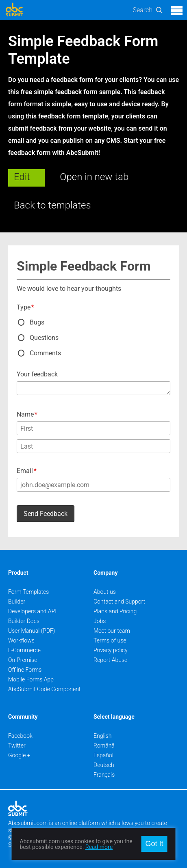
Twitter (17, 746)
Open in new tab (94, 177)
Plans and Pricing (115, 611)
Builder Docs (24, 621)
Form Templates (28, 592)
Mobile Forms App (31, 679)
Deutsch (104, 765)
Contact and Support (119, 602)
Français (104, 775)
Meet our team (112, 631)
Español (103, 755)
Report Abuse (110, 660)
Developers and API (32, 611)
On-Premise (23, 660)
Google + (19, 755)
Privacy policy (111, 650)
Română (104, 746)
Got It (154, 844)
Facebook (20, 736)
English (103, 736)
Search (142, 10)
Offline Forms (25, 670)
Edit (22, 177)
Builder (17, 602)
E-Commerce (24, 650)
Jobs (100, 621)
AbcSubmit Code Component (44, 689)
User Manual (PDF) (32, 631)
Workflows (21, 640)
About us (105, 592)
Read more (99, 847)
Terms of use (110, 640)
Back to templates (52, 205)
